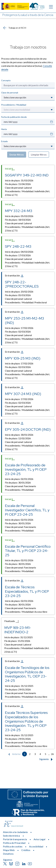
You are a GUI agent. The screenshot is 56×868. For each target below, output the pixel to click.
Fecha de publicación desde (14, 117)
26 (52, 754)
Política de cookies (13, 846)
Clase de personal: (10, 93)
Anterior (14, 754)
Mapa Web (9, 850)
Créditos (26, 850)
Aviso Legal (39, 839)
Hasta (4, 129)
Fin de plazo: (18, 184)
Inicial (10, 169)
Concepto (6, 80)
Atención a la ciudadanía (15, 832)
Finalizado (12, 621)
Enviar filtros (17, 155)
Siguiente (47, 759)
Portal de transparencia (15, 839)
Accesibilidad (36, 846)
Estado (4, 141)
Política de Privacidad (14, 843)
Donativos (8, 854)
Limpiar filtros (39, 155)
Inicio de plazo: (19, 180)
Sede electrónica (11, 836)
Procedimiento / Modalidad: (27, 193)
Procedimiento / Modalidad (14, 105)
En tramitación (14, 276)
